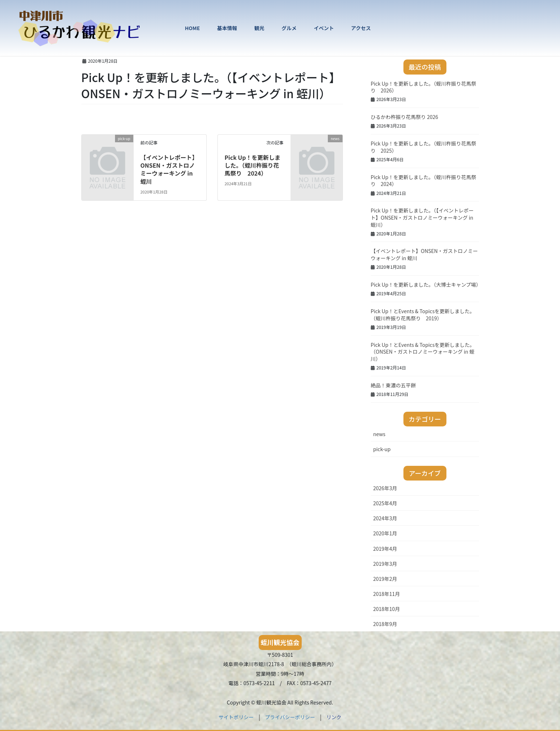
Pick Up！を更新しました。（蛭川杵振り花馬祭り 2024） (253, 165)
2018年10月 (387, 609)
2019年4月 (385, 549)
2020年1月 (385, 533)
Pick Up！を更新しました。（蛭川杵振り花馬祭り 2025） (424, 147)
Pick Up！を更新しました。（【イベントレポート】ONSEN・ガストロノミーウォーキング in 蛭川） (422, 217)
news (379, 434)
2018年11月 (387, 594)
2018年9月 (385, 624)
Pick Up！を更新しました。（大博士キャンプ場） (426, 285)
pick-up (382, 449)
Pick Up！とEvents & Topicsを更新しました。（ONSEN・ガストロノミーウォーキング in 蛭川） (423, 352)
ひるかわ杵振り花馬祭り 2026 (405, 117)
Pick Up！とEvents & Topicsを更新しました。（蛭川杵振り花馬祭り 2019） (423, 315)
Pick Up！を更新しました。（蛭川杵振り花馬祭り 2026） (424, 87)
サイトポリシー (236, 717)
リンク (334, 717)
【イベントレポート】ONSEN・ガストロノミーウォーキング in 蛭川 (169, 169)
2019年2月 (385, 579)
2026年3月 (385, 488)
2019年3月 (385, 564)
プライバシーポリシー (290, 717)
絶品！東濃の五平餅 (393, 385)
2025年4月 (385, 503)
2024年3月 (385, 518)
